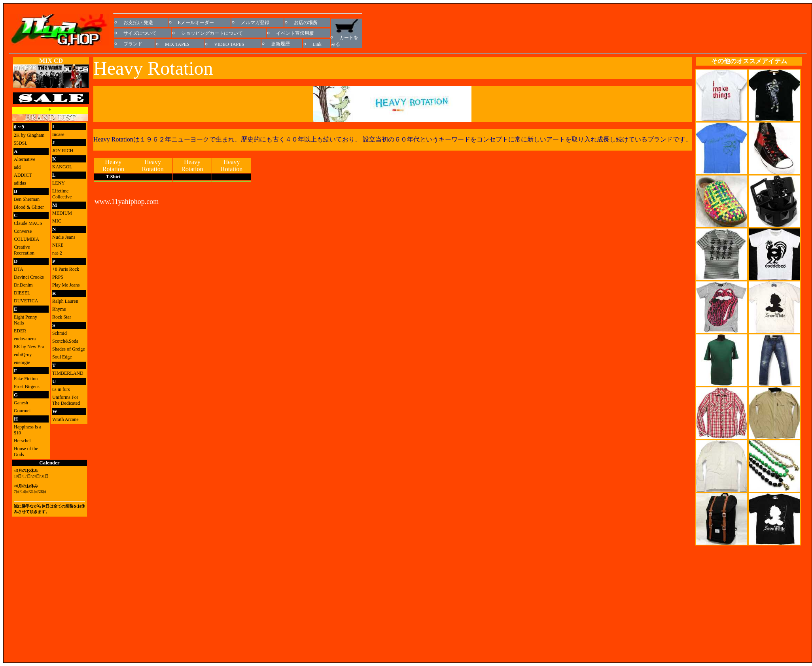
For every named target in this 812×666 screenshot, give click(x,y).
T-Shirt (113, 177)
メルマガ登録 (255, 23)
